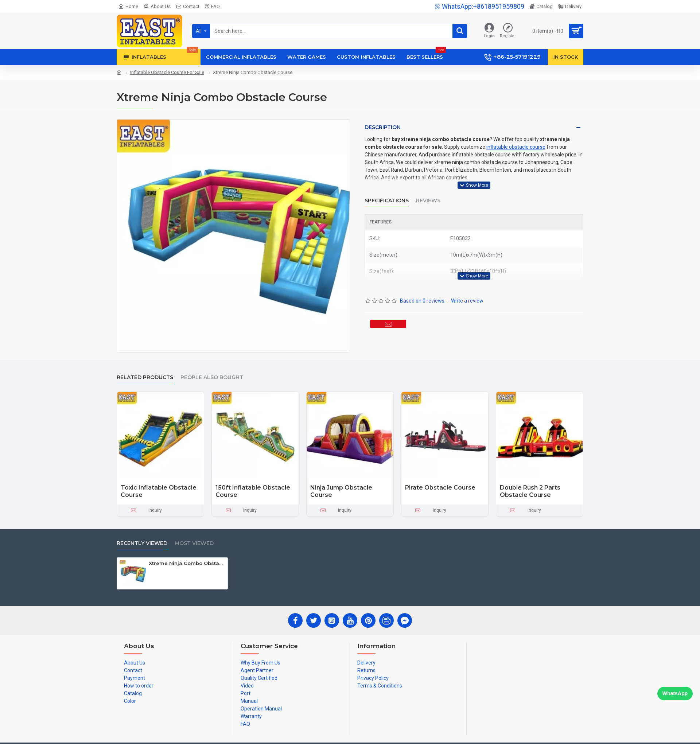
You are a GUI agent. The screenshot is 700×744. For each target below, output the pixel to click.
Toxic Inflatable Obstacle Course (159, 491)
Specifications (387, 192)
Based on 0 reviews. (423, 284)
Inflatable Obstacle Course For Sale (167, 72)
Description (383, 127)
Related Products (145, 377)
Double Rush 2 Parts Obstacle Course (530, 491)
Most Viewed (194, 543)
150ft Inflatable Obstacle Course (253, 491)
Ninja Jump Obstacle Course (341, 491)
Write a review (467, 284)
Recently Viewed (142, 543)
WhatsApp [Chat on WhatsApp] (675, 693)
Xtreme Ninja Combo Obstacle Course (187, 563)
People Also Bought (212, 377)
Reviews (428, 192)
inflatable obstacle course (516, 147)
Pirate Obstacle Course (440, 488)
